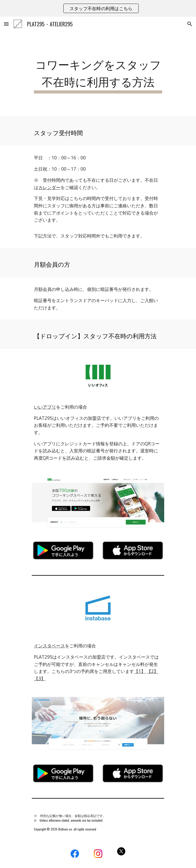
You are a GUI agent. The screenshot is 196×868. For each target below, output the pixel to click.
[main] (98, 74)
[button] (6, 24)
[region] (98, 8)
